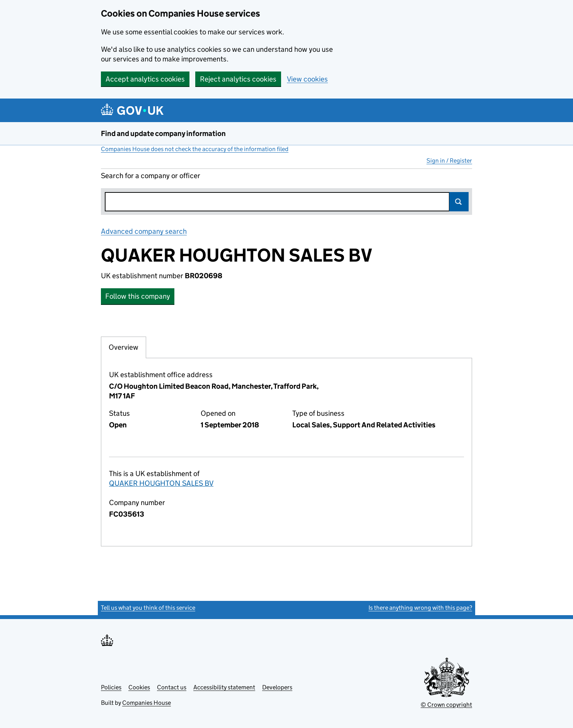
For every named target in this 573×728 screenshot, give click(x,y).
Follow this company (138, 296)
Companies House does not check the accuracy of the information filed (195, 149)
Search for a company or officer (151, 176)
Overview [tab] (124, 347)
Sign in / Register (449, 161)
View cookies (307, 79)
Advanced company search (144, 231)
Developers (277, 687)
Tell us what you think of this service (148, 608)
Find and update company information (163, 134)
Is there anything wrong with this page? (420, 608)
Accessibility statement (224, 687)
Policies (111, 687)
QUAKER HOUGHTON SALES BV (161, 483)
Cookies (139, 687)
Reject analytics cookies (238, 79)
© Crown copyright (446, 705)
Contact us (172, 687)
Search (459, 202)
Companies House (147, 703)
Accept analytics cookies (145, 79)
